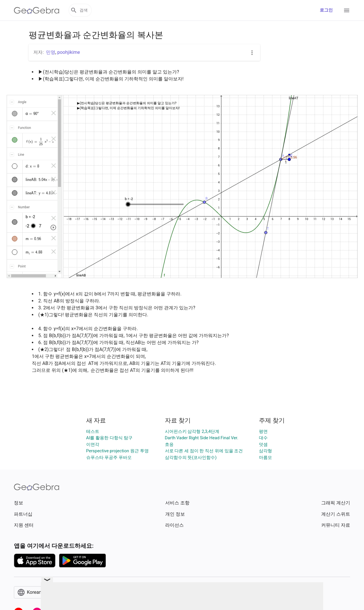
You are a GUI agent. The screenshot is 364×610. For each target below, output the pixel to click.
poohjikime (69, 52)
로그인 (326, 10)
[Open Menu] (347, 10)
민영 (51, 52)
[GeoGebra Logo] (37, 10)
